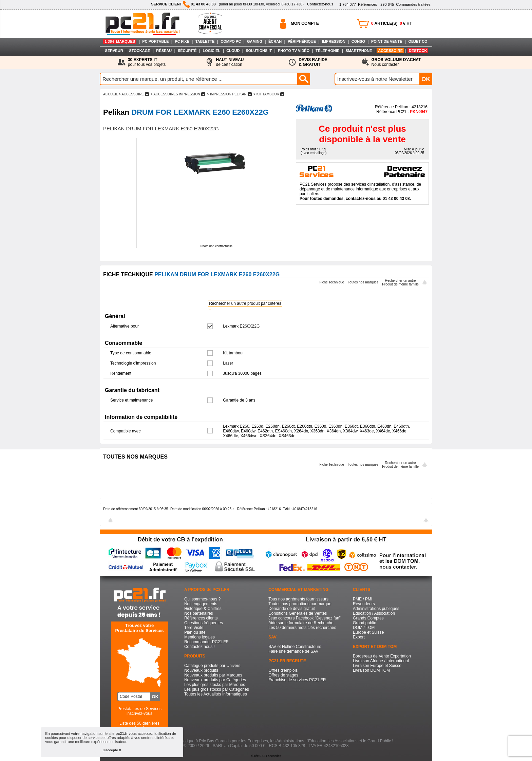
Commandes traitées (405, 4)
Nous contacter (396, 62)
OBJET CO (418, 41)
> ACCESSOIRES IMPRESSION (178, 94)
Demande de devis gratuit (292, 609)
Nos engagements (201, 604)
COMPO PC (231, 41)
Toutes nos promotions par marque (300, 604)
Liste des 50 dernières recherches (139, 726)
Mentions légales (199, 637)
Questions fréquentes (204, 623)
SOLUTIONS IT (259, 51)
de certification (230, 62)
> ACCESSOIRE (134, 94)
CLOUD (233, 51)
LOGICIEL (211, 51)
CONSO (358, 41)
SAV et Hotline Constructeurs (295, 647)
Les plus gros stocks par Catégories (217, 689)
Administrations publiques (376, 609)
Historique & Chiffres (203, 609)
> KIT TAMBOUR (269, 94)
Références (358, 4)
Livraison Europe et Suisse (377, 666)
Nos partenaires (199, 613)
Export (359, 637)
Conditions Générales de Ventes (298, 613)
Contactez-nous (320, 4)
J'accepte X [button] (112, 750)
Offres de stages (283, 675)
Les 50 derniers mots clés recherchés (302, 628)
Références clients (201, 618)
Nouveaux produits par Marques (213, 675)
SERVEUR (114, 51)
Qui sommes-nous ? (202, 599)
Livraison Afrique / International (381, 661)
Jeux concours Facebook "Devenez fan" (305, 618)
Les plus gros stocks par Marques (215, 685)
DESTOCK (418, 51)
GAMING (255, 41)
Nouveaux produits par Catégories (215, 680)
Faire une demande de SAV (293, 651)
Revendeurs (364, 604)
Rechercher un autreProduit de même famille (400, 282)
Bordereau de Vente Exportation (382, 656)
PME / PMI (363, 599)
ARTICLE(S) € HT (392, 23)
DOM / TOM (364, 628)
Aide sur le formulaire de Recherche (301, 623)
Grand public (364, 623)
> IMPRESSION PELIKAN (230, 94)
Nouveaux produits (201, 670)
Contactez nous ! (199, 647)
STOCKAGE (139, 51)
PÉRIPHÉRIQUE (302, 41)
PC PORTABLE (155, 41)
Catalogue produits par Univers (212, 666)
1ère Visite (194, 628)
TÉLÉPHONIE (327, 51)
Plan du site (195, 632)
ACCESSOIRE (390, 51)
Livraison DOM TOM (371, 670)
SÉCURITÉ (187, 51)
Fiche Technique (332, 282)
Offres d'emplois (283, 670)
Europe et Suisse (368, 632)
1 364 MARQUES (120, 41)
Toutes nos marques (363, 282)
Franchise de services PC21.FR (297, 680)
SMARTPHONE (359, 51)
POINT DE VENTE (387, 41)
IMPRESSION (334, 41)
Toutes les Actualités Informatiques (216, 694)
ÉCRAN (275, 41)
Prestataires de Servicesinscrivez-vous (139, 711)
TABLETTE (205, 41)
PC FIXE (182, 41)
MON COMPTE (305, 23)
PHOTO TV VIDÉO (294, 51)
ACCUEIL (110, 94)
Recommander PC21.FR (206, 642)
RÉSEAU (164, 51)
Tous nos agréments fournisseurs (298, 599)
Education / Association (374, 613)
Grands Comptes (368, 618)
